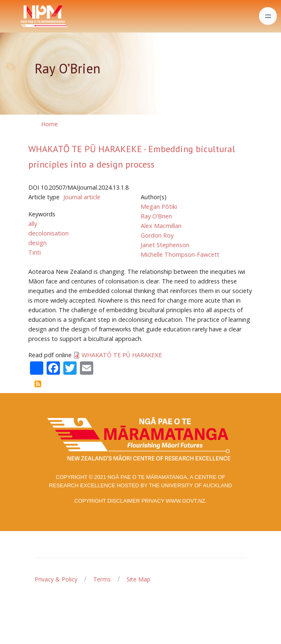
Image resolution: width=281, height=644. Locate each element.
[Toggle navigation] (268, 16)
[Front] (23, 16)
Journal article (82, 197)
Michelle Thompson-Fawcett (180, 254)
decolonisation (48, 233)
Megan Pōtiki (159, 207)
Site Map (138, 579)
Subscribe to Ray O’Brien (38, 384)
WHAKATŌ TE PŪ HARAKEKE (122, 355)
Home (50, 124)
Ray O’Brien (156, 216)
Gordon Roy (157, 235)
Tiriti (35, 252)
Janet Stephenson (165, 245)
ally (33, 224)
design (37, 243)
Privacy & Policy (56, 579)
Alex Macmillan (161, 226)
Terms (102, 579)
